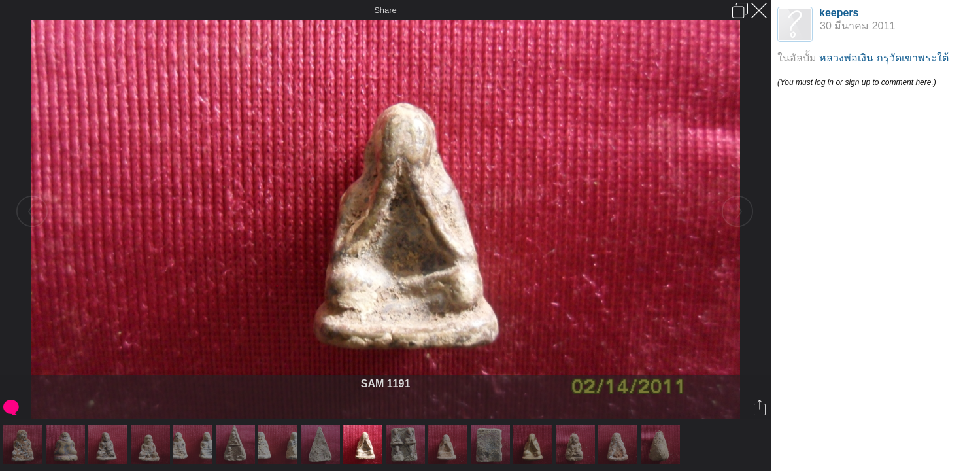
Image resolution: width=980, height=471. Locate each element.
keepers (839, 13)
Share (385, 10)
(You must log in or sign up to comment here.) (857, 82)
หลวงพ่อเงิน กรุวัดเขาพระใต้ (884, 58)
